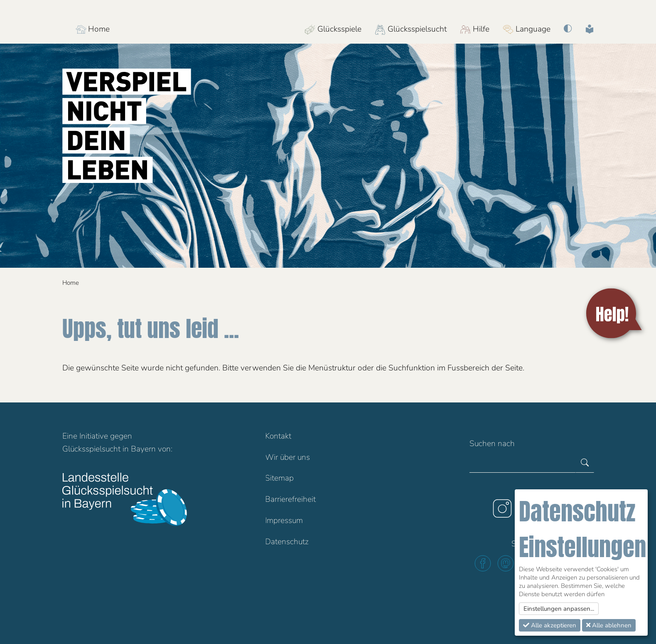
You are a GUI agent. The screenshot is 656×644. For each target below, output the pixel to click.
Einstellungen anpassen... (559, 609)
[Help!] (615, 313)
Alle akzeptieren (550, 625)
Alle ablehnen (609, 625)
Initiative (94, 436)
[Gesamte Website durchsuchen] (523, 463)
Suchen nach (492, 444)
